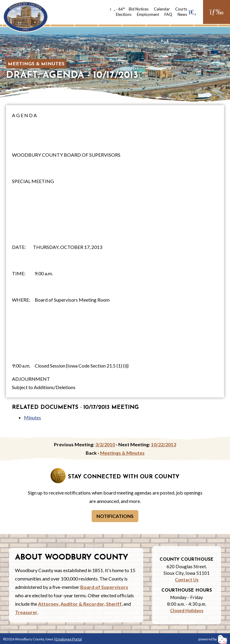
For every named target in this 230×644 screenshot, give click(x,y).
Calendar (162, 9)
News (182, 14)
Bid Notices (139, 9)
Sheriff (114, 604)
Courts (181, 9)
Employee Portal (69, 639)
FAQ (168, 14)
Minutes (32, 417)
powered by (213, 639)
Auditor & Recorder (82, 604)
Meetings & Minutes (36, 64)
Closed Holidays (187, 610)
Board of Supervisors (104, 587)
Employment (148, 14)
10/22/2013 (164, 444)
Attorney (48, 604)
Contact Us (187, 580)
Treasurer (26, 612)
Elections (124, 14)
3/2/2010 (105, 444)
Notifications (115, 516)
